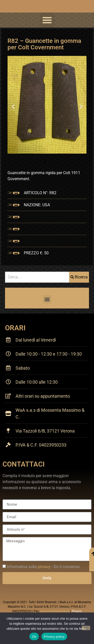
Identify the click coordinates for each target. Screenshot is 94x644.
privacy (44, 567)
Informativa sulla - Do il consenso (43, 567)
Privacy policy (54, 637)
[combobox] (37, 277)
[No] (86, 628)
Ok (34, 637)
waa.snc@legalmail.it (55, 611)
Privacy (77, 611)
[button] (47, 20)
